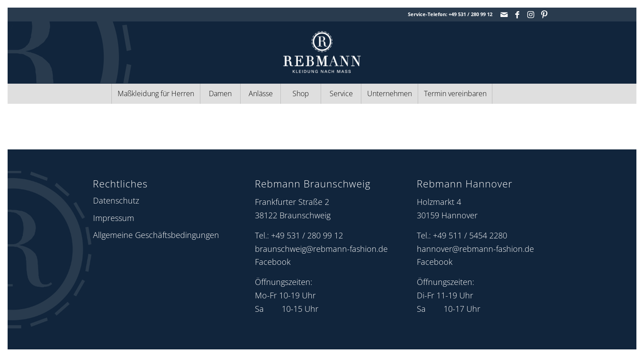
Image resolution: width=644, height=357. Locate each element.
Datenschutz (116, 200)
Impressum (114, 218)
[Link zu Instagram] (531, 14)
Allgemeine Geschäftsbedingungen (156, 235)
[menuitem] (156, 94)
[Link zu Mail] (504, 14)
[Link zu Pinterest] (544, 14)
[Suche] (512, 94)
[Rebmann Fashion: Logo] (322, 52)
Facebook (273, 262)
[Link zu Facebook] (517, 14)
